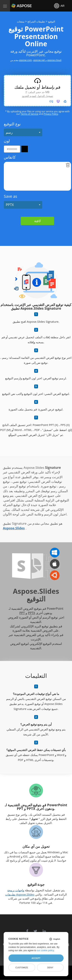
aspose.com (25, 60)
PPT (22, 613)
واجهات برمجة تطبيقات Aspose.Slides (20, 892)
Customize (22, 968)
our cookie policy (45, 950)
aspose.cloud (54, 60)
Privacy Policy (51, 114)
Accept (36, 958)
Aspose (16, 6)
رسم (9, 132)
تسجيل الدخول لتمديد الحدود (37, 96)
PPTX (10, 205)
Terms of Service (29, 114)
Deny (50, 968)
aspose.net (39, 60)
